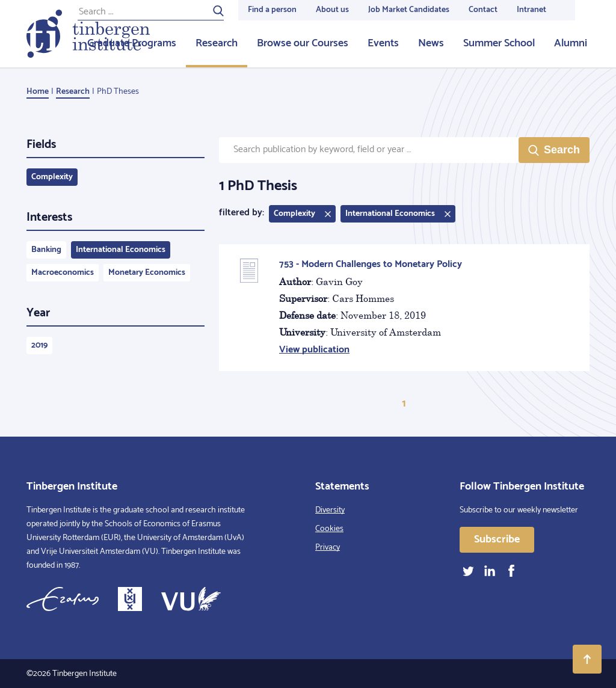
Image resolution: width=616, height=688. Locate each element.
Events (383, 43)
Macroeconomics (63, 273)
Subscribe (497, 539)
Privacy (328, 548)
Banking (46, 250)
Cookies (329, 529)
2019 (39, 346)
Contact (483, 10)
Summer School (499, 43)
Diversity (330, 510)
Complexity (52, 177)
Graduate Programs (132, 43)
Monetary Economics (147, 273)
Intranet (531, 10)
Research (217, 43)
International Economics (121, 250)
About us (332, 10)
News (431, 43)
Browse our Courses (303, 43)
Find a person (272, 10)
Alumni (571, 43)
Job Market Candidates (409, 10)
